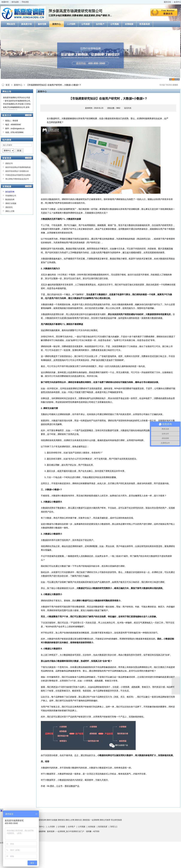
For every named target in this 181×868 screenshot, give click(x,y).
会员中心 (177, 2)
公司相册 (61, 827)
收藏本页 (5, 2)
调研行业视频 (11, 203)
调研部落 (86, 820)
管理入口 (114, 827)
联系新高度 (103, 827)
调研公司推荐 (105, 820)
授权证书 (9, 163)
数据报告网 (10, 200)
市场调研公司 (11, 196)
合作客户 (72, 827)
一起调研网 (95, 820)
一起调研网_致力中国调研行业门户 (70, 831)
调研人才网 (10, 211)
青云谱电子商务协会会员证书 (17, 179)
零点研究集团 (116, 820)
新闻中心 (18, 85)
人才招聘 (51, 827)
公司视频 (82, 827)
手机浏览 (25, 2)
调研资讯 (9, 207)
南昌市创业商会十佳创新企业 (17, 171)
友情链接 (92, 827)
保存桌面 (15, 2)
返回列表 (128, 108)
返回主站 (167, 2)
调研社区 (78, 820)
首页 (8, 85)
